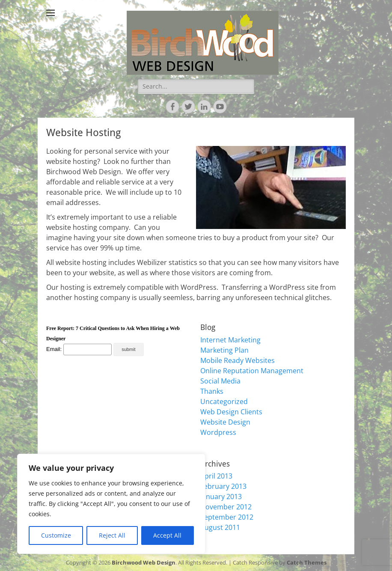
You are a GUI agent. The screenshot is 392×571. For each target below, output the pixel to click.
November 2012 (226, 507)
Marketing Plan (224, 350)
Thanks (212, 391)
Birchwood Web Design (144, 562)
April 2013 (216, 476)
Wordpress (218, 432)
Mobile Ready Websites (238, 360)
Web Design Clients (231, 412)
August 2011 (220, 527)
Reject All (112, 535)
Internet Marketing (230, 340)
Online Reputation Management (252, 371)
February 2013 (223, 486)
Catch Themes (307, 562)
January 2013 (221, 497)
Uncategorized (224, 401)
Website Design (225, 422)
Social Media (220, 381)
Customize (56, 535)
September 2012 (227, 517)
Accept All (167, 535)
